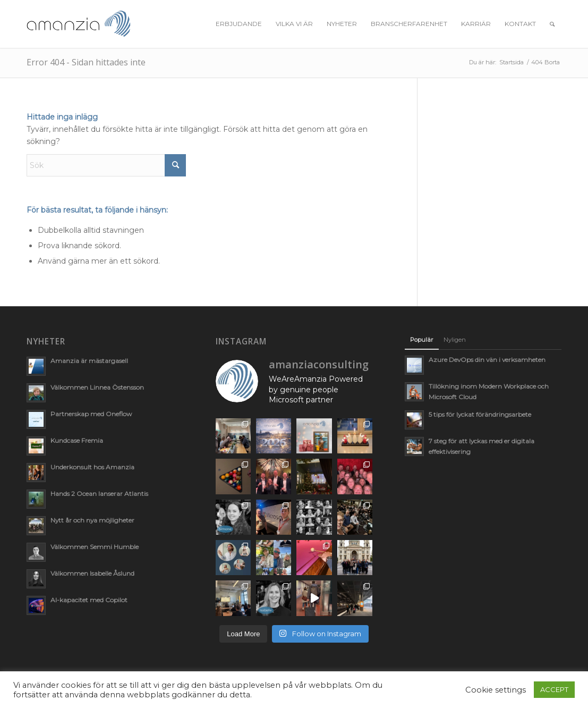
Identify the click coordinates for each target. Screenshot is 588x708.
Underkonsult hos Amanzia (92, 467)
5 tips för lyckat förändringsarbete (480, 414)
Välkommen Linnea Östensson (97, 387)
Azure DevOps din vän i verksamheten (487, 360)
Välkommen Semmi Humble (95, 547)
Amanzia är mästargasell (89, 361)
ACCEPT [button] (554, 689)
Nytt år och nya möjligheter (92, 520)
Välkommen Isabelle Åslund (92, 573)
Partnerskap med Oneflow (91, 414)
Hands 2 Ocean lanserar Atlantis (99, 494)
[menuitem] (239, 24)
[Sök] (552, 24)
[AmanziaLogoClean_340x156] (79, 24)
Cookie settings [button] (496, 690)
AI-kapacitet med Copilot (89, 600)
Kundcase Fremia (77, 440)
